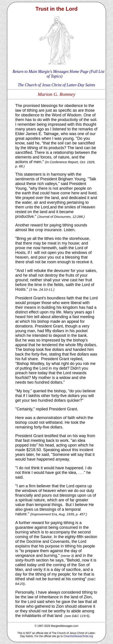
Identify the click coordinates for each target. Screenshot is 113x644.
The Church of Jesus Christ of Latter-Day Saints (56, 85)
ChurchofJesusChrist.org (78, 636)
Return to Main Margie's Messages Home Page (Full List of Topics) (58, 74)
